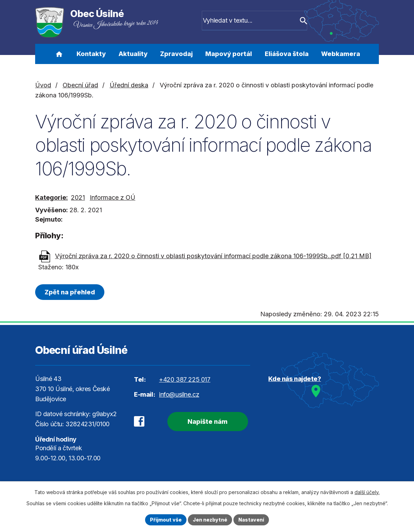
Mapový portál (229, 54)
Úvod (59, 54)
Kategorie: (51, 197)
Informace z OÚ (113, 197)
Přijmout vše (166, 520)
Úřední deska (129, 85)
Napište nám (207, 422)
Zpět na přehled (70, 292)
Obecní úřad (80, 85)
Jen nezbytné (210, 520)
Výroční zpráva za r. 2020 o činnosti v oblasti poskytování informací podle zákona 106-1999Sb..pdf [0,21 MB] (213, 256)
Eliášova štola (287, 54)
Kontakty (91, 54)
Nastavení (251, 520)
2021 (78, 197)
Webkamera (341, 54)
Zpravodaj (176, 54)
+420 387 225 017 (185, 379)
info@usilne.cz (179, 394)
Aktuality (133, 54)
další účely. (367, 492)
